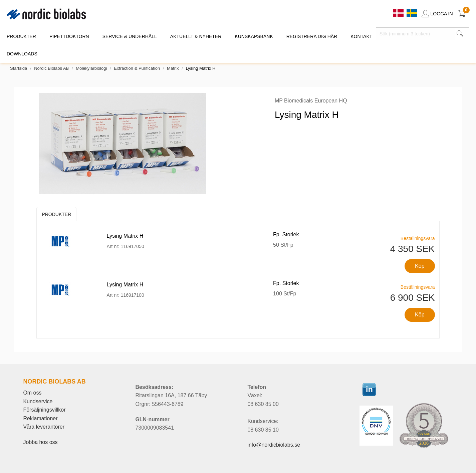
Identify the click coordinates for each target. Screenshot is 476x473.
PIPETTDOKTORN (69, 36)
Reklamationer (40, 418)
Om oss (32, 393)
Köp (420, 266)
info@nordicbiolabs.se (274, 445)
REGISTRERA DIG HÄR (312, 36)
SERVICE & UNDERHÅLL (130, 36)
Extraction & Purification (137, 68)
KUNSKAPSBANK (254, 36)
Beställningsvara (418, 238)
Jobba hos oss (40, 442)
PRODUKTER (21, 36)
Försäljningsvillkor (44, 410)
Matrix (173, 68)
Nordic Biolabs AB (51, 68)
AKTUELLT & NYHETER (196, 36)
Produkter (56, 214)
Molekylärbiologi (91, 68)
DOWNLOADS (22, 54)
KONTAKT (361, 36)
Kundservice (38, 401)
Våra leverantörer (44, 427)
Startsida (19, 68)
